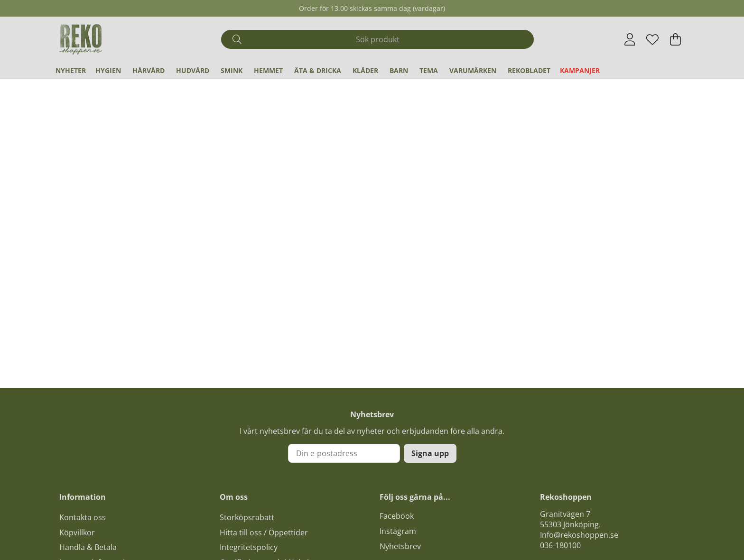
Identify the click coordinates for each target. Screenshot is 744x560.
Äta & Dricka (318, 70)
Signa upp (430, 453)
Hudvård (193, 70)
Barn (399, 70)
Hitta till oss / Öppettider (264, 532)
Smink (232, 70)
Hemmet (268, 70)
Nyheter (71, 70)
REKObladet (529, 70)
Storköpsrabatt (247, 517)
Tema (429, 70)
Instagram (398, 531)
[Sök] (377, 39)
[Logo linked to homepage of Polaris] (81, 39)
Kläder (365, 70)
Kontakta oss (83, 517)
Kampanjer (580, 70)
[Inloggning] (630, 39)
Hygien (108, 70)
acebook (399, 516)
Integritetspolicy (249, 547)
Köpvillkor (77, 532)
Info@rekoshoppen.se (579, 535)
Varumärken (473, 70)
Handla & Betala (88, 547)
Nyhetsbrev (400, 546)
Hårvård (149, 70)
